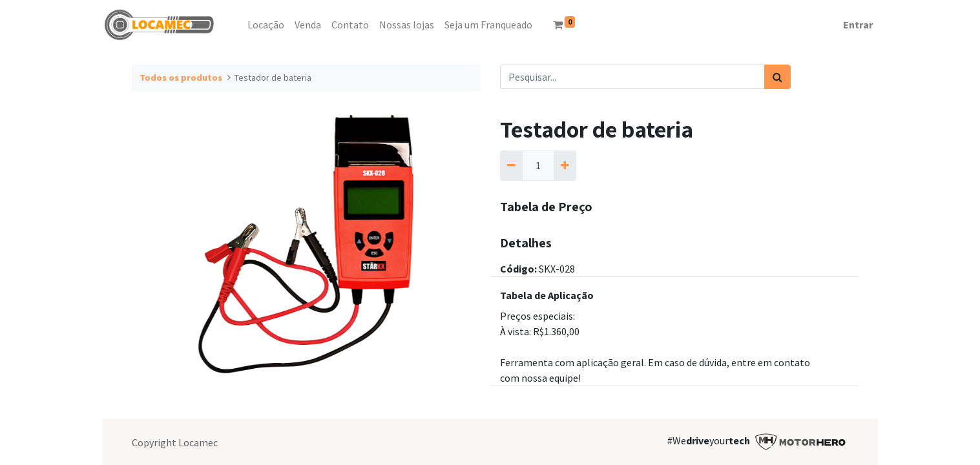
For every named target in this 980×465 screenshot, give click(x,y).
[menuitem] (237, 25)
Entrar (858, 25)
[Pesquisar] (777, 77)
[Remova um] (511, 165)
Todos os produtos (181, 77)
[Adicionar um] (565, 165)
